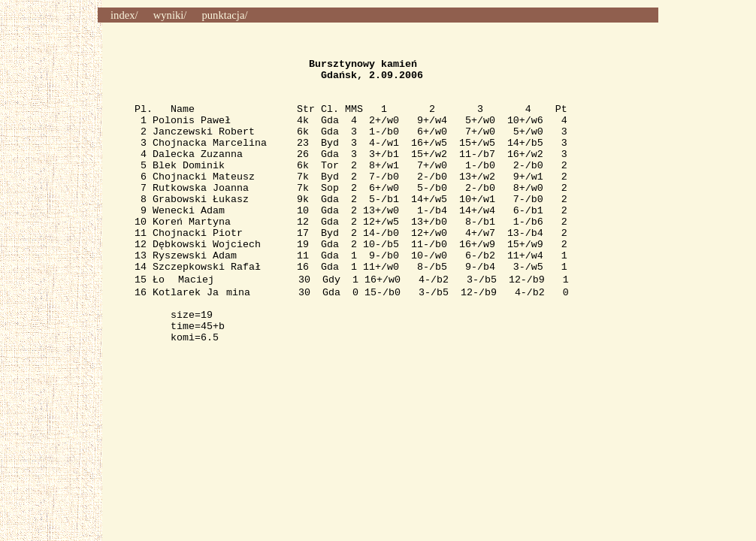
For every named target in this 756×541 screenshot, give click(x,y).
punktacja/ (224, 15)
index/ (124, 15)
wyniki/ (170, 15)
